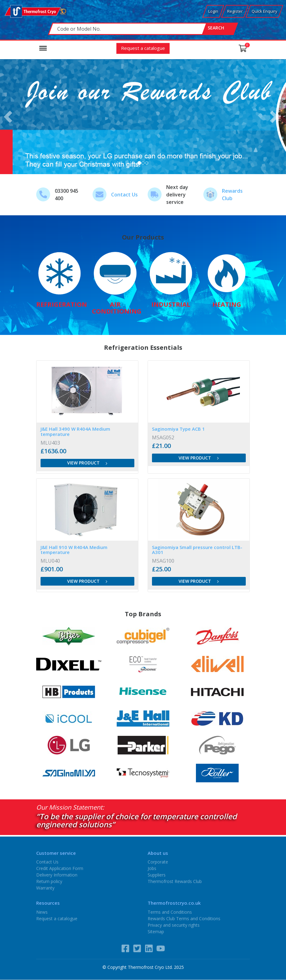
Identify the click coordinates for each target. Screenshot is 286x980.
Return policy (49, 881)
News (42, 912)
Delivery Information (57, 875)
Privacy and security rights (174, 925)
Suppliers (157, 875)
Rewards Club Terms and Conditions (184, 918)
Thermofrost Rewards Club (175, 881)
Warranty (45, 888)
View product (87, 463)
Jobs (152, 868)
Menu (43, 45)
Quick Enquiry (264, 11)
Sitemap (156, 931)
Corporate (158, 862)
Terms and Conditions (170, 912)
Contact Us (124, 194)
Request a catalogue (143, 48)
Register (235, 11)
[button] (10, 117)
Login (213, 11)
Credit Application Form (60, 868)
